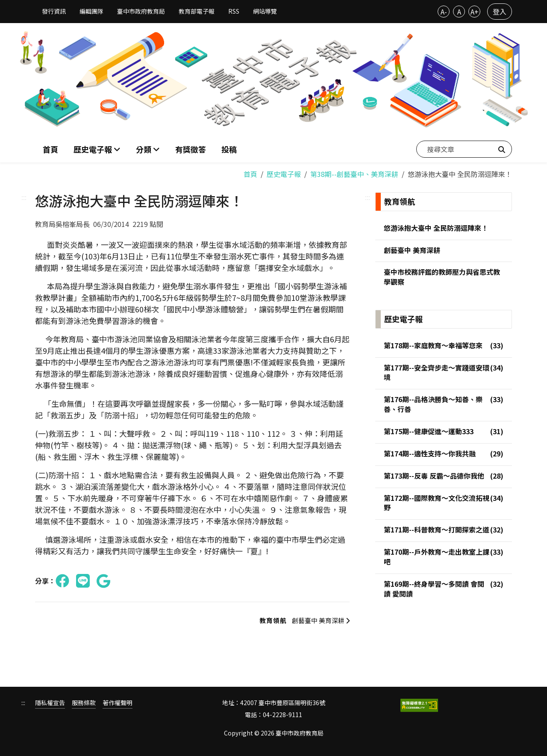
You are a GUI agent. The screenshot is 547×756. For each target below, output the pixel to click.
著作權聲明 (118, 702)
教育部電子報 (197, 11)
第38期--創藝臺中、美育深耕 (354, 172)
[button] (148, 148)
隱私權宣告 (50, 702)
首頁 (50, 148)
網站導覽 (265, 11)
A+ (475, 12)
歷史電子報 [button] (94, 148)
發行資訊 (54, 11)
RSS (234, 11)
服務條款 (84, 702)
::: (24, 195)
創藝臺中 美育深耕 (300, 619)
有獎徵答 (191, 148)
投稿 (229, 148)
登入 (500, 12)
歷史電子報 (284, 172)
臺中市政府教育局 (141, 11)
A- (444, 12)
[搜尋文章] (464, 148)
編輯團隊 (91, 11)
